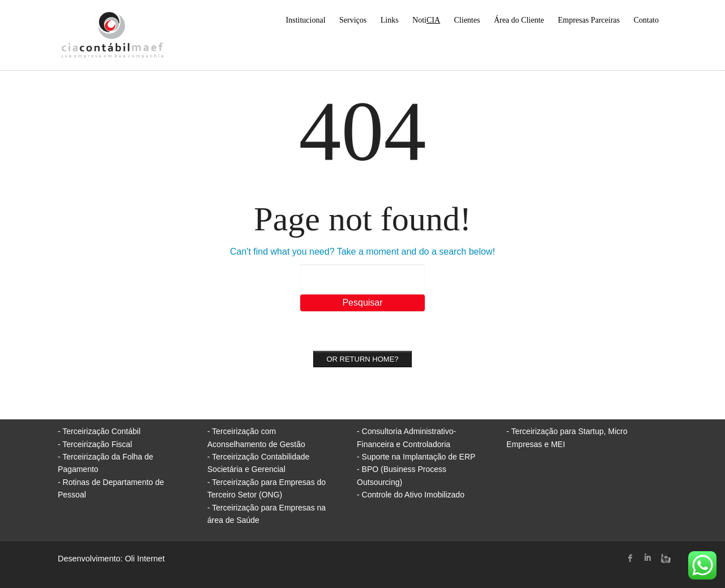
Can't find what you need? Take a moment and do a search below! (362, 252)
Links (390, 20)
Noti (426, 20)
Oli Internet (144, 559)
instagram (664, 558)
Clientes (467, 20)
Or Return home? (362, 359)
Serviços (353, 20)
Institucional (306, 20)
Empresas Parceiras (589, 20)
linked (647, 558)
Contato (646, 20)
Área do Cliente (519, 20)
